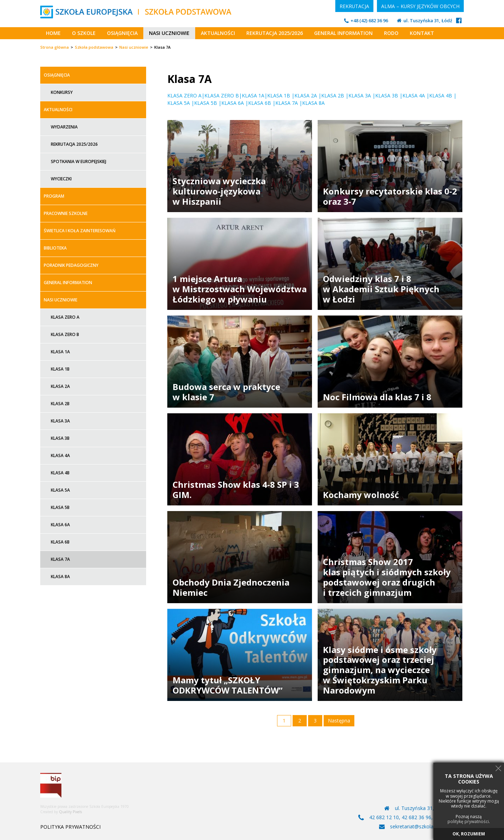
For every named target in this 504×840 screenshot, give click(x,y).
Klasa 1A (60, 352)
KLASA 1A (253, 95)
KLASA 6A (233, 103)
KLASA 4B (441, 95)
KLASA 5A (179, 103)
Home (53, 33)
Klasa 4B (60, 473)
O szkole (84, 33)
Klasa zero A (65, 317)
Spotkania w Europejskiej (79, 161)
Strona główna (55, 47)
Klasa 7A (60, 559)
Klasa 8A (60, 577)
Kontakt (422, 33)
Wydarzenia (64, 127)
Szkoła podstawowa (94, 47)
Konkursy (62, 92)
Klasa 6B (60, 542)
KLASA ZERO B (222, 95)
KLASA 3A (360, 95)
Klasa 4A (60, 455)
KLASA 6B (260, 103)
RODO (391, 33)
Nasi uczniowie (169, 33)
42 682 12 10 (384, 817)
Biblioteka (55, 248)
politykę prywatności (468, 822)
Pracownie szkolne (66, 213)
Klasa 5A (60, 490)
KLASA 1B (279, 95)
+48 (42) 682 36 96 (369, 21)
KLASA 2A (306, 95)
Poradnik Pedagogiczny (71, 265)
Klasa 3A (60, 421)
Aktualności (218, 33)
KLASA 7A (287, 103)
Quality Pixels (70, 812)
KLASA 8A (314, 103)
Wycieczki (61, 179)
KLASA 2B (333, 95)
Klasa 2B (60, 404)
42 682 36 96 (416, 817)
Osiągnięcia (122, 33)
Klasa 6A (60, 525)
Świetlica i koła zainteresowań (80, 231)
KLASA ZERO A (184, 95)
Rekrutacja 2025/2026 (275, 33)
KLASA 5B (206, 103)
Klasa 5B (60, 507)
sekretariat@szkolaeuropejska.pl (427, 827)
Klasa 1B (60, 369)
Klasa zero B (65, 334)
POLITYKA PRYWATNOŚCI (70, 827)
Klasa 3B (60, 438)
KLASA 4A (414, 95)
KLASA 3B (387, 95)
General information (343, 33)
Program (54, 196)
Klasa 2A (60, 386)
